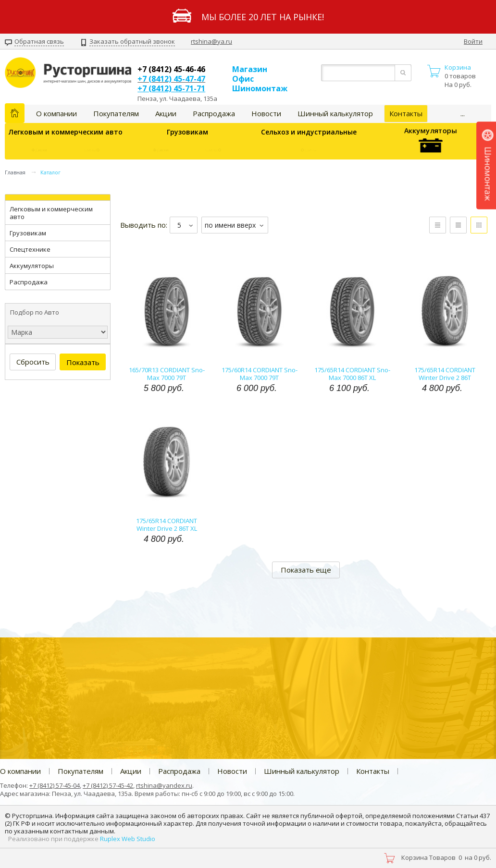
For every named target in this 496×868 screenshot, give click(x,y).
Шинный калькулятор (335, 113)
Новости (266, 113)
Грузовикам (187, 132)
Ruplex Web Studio (128, 839)
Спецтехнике (30, 249)
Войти (473, 42)
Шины (93, 150)
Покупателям (116, 113)
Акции (166, 113)
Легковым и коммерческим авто (66, 132)
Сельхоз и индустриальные (309, 132)
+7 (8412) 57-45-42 (108, 785)
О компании (56, 113)
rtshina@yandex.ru (164, 785)
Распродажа (214, 113)
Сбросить (33, 362)
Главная (15, 172)
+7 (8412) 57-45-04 (55, 785)
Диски (38, 150)
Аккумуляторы (430, 141)
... (463, 113)
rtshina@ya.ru (211, 41)
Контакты (406, 113)
